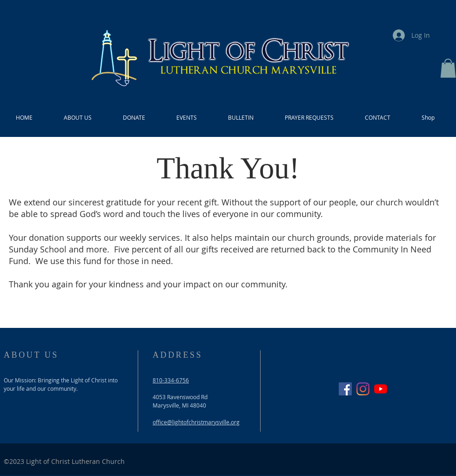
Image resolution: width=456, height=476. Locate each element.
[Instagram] (363, 389)
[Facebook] (345, 389)
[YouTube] (381, 389)
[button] (448, 68)
